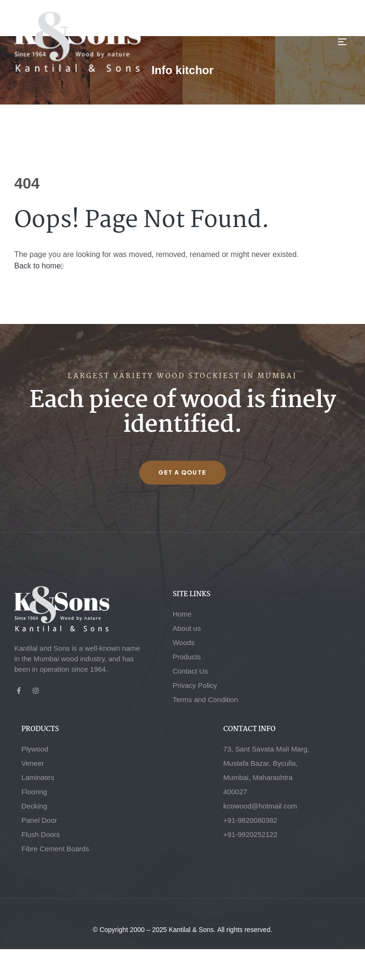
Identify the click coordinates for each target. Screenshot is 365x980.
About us (187, 628)
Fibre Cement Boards (55, 849)
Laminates (38, 777)
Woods (183, 642)
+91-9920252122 (250, 834)
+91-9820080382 (250, 820)
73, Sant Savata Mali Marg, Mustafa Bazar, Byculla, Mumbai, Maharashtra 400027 (266, 770)
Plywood (35, 749)
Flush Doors (41, 834)
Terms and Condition (205, 699)
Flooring (34, 792)
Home (182, 614)
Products (187, 657)
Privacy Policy (195, 685)
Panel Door (39, 820)
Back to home (39, 266)
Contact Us (190, 671)
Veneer (33, 763)
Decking (34, 806)
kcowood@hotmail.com (260, 806)
